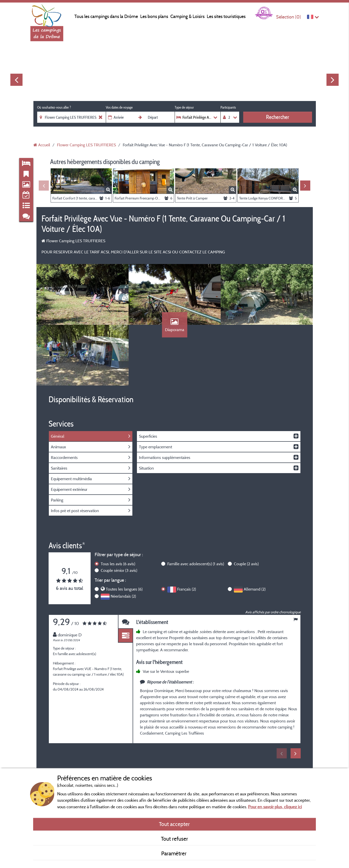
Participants (228, 107)
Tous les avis (118, 564)
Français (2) (187, 589)
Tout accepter (174, 824)
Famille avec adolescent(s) (196, 564)
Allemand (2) (255, 589)
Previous (16, 80)
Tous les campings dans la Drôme (106, 16)
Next (333, 80)
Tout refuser (174, 839)
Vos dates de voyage (119, 107)
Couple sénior (119, 570)
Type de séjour (184, 107)
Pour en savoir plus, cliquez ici (275, 807)
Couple (246, 564)
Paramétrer (174, 853)
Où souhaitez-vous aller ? (54, 107)
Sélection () (289, 17)
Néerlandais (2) (123, 596)
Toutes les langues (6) (124, 589)
